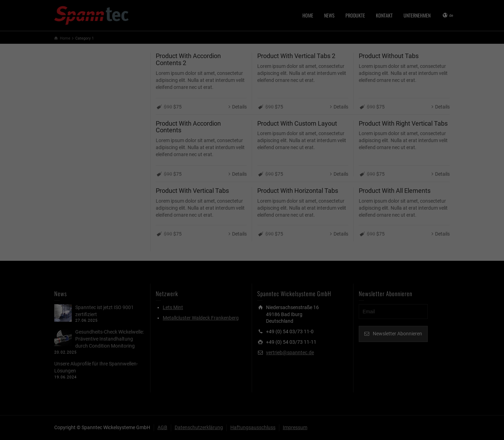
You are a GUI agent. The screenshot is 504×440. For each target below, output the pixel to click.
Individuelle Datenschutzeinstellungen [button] (252, 146)
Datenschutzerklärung (208, 77)
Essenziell (176, 95)
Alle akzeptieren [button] (252, 114)
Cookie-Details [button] (219, 157)
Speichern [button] (252, 130)
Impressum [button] (288, 157)
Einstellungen (176, 83)
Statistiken (322, 95)
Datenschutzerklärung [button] (255, 157)
